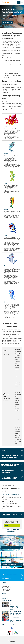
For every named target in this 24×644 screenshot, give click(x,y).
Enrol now (6, 22)
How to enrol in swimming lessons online (9, 515)
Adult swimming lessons (10, 564)
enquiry (4, 503)
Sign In (19, 3)
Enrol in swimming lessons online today (11, 495)
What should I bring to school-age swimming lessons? (10, 465)
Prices (3, 451)
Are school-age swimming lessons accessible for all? (9, 478)
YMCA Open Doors (12, 641)
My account (5, 571)
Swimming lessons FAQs (8, 579)
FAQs (7, 526)
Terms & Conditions (13, 640)
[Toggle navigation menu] (22, 2)
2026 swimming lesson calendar (9, 575)
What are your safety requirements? (7, 471)
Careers (19, 640)
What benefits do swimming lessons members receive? (10, 456)
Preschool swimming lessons (11, 548)
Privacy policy (6, 640)
